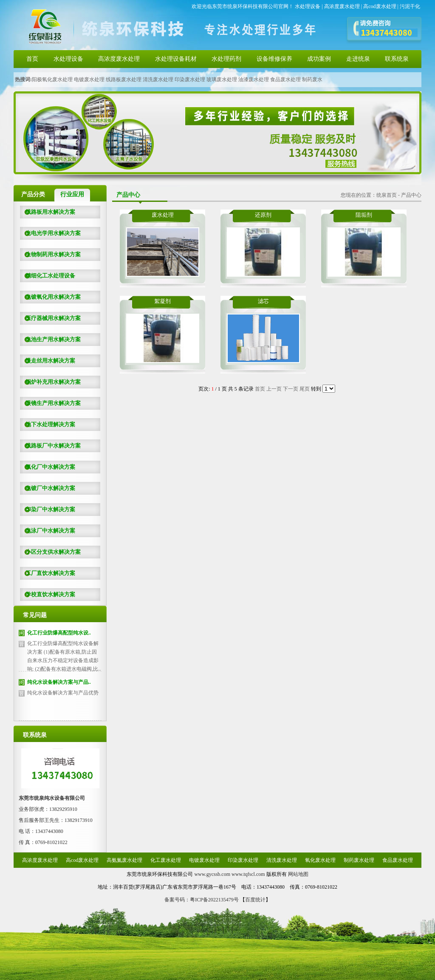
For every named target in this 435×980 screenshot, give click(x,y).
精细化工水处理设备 (48, 276)
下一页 (291, 389)
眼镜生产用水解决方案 (50, 403)
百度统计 (255, 900)
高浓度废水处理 (342, 6)
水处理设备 (308, 6)
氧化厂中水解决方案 (48, 467)
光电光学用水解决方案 (50, 233)
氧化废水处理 (320, 860)
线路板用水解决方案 (48, 212)
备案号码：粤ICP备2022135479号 (202, 900)
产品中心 (411, 195)
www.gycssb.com (212, 874)
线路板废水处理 (124, 79)
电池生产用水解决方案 (50, 339)
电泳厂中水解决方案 (48, 531)
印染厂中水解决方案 (48, 509)
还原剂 (263, 215)
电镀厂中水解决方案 (48, 488)
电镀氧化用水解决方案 (50, 297)
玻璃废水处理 (222, 79)
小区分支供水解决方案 (50, 552)
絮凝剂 (162, 301)
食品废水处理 (285, 79)
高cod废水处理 (380, 6)
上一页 (274, 389)
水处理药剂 (226, 59)
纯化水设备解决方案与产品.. (59, 682)
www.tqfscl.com (248, 874)
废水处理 (163, 215)
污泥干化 (410, 6)
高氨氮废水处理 (124, 860)
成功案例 (319, 59)
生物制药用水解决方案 (50, 254)
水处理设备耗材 (176, 59)
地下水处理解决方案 (48, 424)
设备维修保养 (274, 59)
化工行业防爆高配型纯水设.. (59, 633)
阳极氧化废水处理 (52, 79)
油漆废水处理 (254, 79)
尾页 (305, 389)
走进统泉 (358, 59)
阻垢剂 (364, 215)
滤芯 (263, 301)
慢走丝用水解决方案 (48, 361)
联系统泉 (397, 59)
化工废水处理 (166, 860)
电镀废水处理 (89, 79)
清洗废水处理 (158, 79)
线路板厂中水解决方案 (50, 446)
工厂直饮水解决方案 (48, 573)
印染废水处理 (190, 79)
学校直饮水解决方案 (48, 594)
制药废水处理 (359, 860)
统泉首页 (387, 195)
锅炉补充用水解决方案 (50, 382)
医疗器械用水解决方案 (50, 318)
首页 (32, 59)
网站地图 (298, 874)
